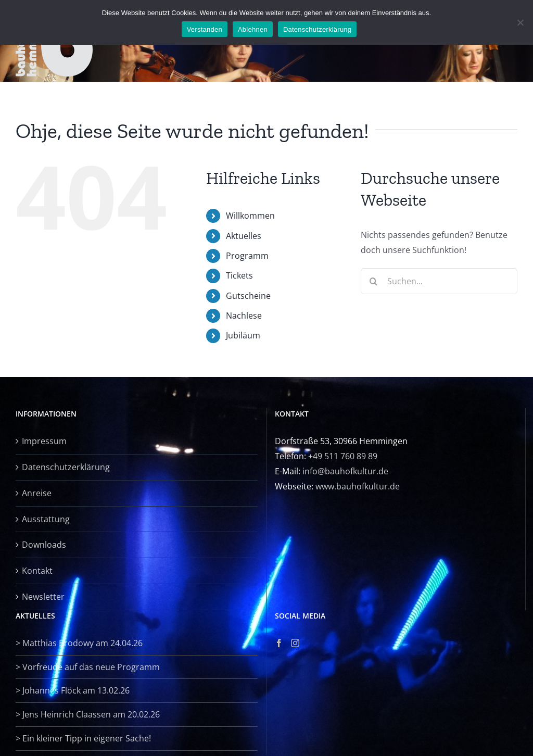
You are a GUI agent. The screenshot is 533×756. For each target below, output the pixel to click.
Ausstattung (46, 519)
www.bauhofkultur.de (358, 486)
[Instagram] (295, 643)
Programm (247, 256)
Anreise (37, 493)
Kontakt (37, 571)
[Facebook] (279, 643)
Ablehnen (253, 29)
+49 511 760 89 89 (343, 456)
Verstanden (205, 29)
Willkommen (250, 216)
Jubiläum (243, 335)
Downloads (44, 545)
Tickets (239, 275)
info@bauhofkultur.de (345, 471)
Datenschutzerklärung (66, 467)
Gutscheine (248, 296)
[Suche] (374, 281)
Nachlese (244, 316)
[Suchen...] (439, 281)
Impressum (44, 441)
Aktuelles (244, 236)
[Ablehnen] (520, 22)
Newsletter (43, 597)
